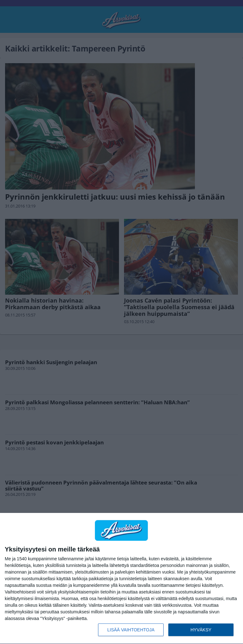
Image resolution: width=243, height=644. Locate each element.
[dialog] (121, 579)
